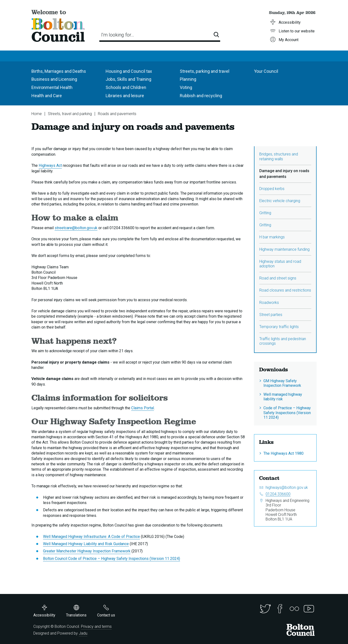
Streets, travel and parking (70, 114)
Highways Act (50, 165)
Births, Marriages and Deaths (59, 71)
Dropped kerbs (272, 189)
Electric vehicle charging (280, 201)
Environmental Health (52, 87)
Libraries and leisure (125, 96)
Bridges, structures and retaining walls (279, 156)
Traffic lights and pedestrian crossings (283, 341)
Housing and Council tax (129, 71)
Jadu (83, 633)
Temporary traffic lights (279, 327)
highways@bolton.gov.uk (287, 487)
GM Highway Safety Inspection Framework (282, 383)
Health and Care (47, 96)
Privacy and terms (96, 626)
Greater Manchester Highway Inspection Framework (87, 551)
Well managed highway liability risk (283, 397)
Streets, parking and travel (205, 71)
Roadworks (269, 303)
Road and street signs (278, 278)
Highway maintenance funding (284, 249)
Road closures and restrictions (285, 290)
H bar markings (272, 237)
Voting (186, 87)
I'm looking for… (118, 35)
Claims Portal (143, 408)
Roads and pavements (117, 114)
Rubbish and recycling (201, 96)
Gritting (265, 213)
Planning (188, 79)
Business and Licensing (54, 79)
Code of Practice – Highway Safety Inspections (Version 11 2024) (287, 413)
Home (37, 114)
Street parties (271, 315)
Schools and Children (126, 87)
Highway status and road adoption (280, 264)
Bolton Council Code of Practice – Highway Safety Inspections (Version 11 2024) (112, 559)
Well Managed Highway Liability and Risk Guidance (86, 544)
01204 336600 (278, 494)
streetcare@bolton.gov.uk (76, 228)
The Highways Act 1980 (283, 453)
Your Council (266, 71)
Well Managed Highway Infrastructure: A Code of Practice (91, 537)
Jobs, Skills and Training (128, 79)
